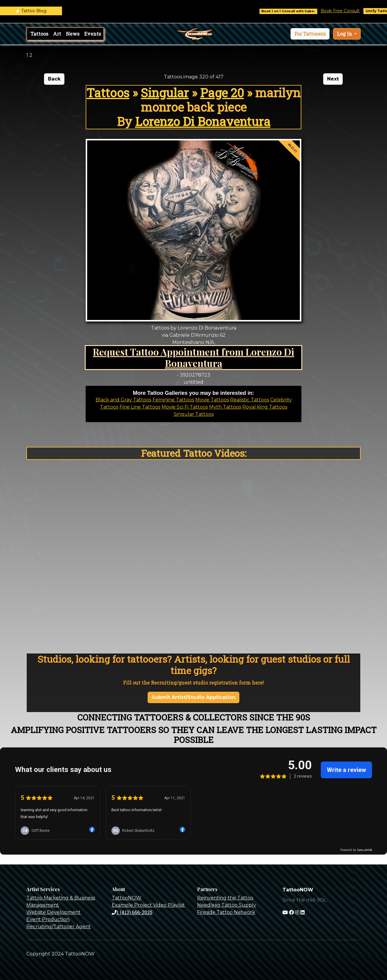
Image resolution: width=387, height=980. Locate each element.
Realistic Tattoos (250, 400)
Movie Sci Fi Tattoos (185, 407)
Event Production (48, 919)
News (73, 34)
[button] (310, 34)
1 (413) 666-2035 (132, 912)
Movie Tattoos (212, 400)
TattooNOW (127, 898)
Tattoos (39, 34)
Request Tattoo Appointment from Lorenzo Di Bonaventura (193, 357)
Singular (165, 93)
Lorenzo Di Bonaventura (203, 121)
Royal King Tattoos (265, 407)
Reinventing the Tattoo (225, 898)
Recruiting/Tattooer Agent (59, 927)
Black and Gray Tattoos (123, 400)
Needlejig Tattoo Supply (227, 905)
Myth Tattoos (225, 407)
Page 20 (222, 93)
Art (57, 34)
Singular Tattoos (194, 414)
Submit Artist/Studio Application (193, 697)
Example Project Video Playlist (148, 905)
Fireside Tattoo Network (226, 912)
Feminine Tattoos (173, 400)
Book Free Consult (345, 11)
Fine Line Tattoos (140, 407)
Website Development (53, 912)
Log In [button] (345, 34)
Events (93, 34)
